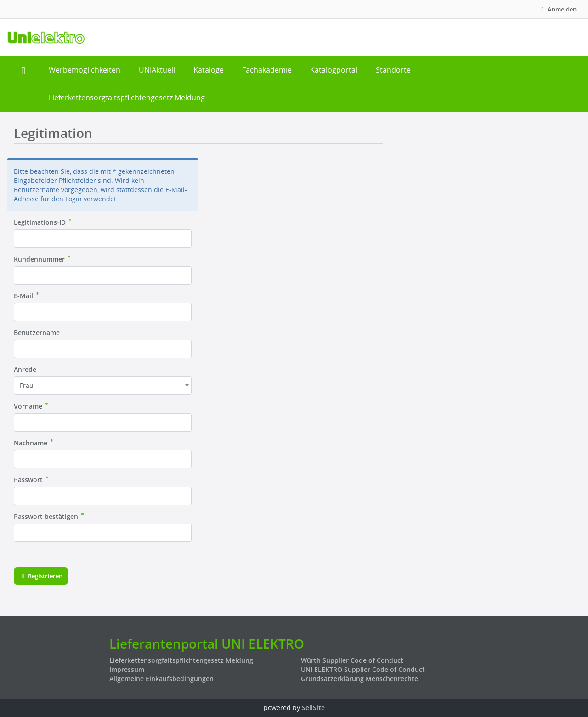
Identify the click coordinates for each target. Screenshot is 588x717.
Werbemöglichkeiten (85, 70)
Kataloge (209, 70)
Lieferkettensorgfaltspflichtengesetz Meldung (127, 97)
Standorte (393, 70)
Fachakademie (267, 70)
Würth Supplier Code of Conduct (352, 660)
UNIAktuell (157, 70)
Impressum (127, 669)
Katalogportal (334, 70)
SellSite (313, 708)
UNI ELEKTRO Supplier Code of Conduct (363, 669)
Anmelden (558, 9)
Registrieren (41, 576)
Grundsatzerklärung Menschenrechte (359, 679)
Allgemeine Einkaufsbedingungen (161, 679)
